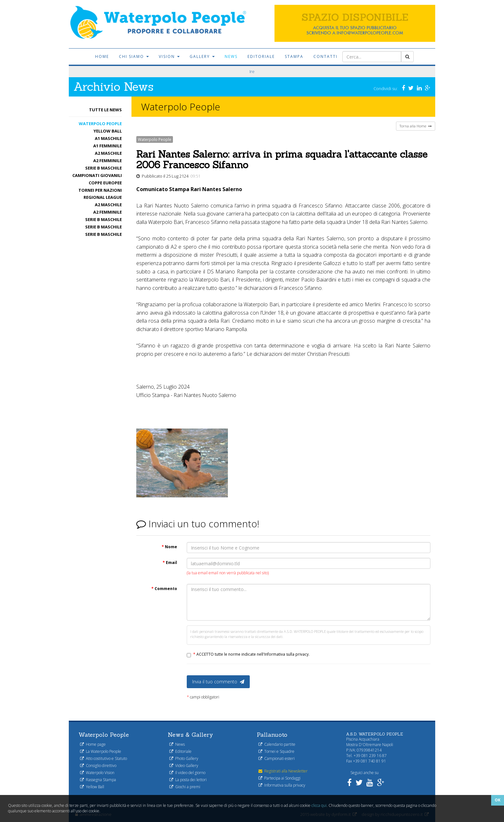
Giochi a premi (185, 787)
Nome (169, 547)
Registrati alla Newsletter (283, 771)
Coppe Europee (105, 183)
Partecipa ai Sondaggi (279, 778)
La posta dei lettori (188, 780)
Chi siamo (134, 56)
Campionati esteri (277, 758)
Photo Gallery (184, 758)
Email (170, 563)
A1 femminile (108, 146)
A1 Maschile (108, 138)
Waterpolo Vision (97, 773)
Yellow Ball (108, 131)
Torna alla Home (416, 126)
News (231, 56)
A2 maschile (108, 153)
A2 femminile (108, 161)
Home (102, 56)
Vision (169, 56)
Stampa (294, 56)
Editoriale (261, 56)
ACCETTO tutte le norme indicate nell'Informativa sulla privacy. (251, 654)
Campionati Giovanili (97, 175)
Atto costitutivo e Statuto (104, 758)
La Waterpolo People (101, 751)
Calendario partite (277, 744)
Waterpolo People (100, 124)
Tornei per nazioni (100, 190)
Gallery (202, 56)
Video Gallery (184, 766)
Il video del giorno (187, 773)
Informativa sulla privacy (282, 785)
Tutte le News (105, 110)
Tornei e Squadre (276, 751)
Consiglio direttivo (98, 766)
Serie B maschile (104, 168)
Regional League (103, 197)
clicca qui (319, 805)
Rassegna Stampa (98, 780)
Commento (164, 589)
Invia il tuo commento (218, 682)
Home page (93, 744)
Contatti (325, 56)
